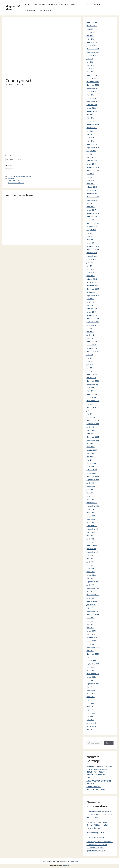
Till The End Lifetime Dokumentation (20, 176)
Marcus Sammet (93, 822)
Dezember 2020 (93, 124)
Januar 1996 (91, 516)
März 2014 (91, 276)
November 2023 (93, 85)
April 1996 (90, 509)
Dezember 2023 (93, 82)
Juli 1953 (90, 716)
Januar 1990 (91, 575)
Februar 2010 (92, 374)
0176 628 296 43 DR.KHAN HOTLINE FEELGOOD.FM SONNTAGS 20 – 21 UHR (97, 772)
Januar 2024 (91, 78)
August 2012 (91, 325)
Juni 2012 (90, 328)
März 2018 (91, 184)
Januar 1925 (91, 726)
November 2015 (93, 223)
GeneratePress (73, 861)
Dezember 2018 (93, 167)
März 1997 (91, 499)
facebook (11, 179)
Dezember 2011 (93, 348)
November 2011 (93, 351)
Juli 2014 (90, 263)
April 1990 (90, 568)
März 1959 (91, 693)
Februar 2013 (92, 309)
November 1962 (93, 674)
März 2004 (91, 447)
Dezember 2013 (93, 286)
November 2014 (93, 249)
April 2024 (90, 69)
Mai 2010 (90, 371)
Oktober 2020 (92, 128)
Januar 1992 (91, 549)
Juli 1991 (90, 555)
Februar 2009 (92, 394)
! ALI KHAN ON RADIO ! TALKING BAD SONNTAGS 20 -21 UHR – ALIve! (59, 5)
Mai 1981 (90, 621)
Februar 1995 (92, 526)
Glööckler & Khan (13, 181)
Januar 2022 (91, 108)
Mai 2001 (90, 457)
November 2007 (93, 407)
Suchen (109, 743)
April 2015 (90, 236)
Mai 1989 (90, 578)
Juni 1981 (90, 618)
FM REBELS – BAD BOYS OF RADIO (100, 766)
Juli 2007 (90, 411)
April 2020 (90, 138)
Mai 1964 (90, 667)
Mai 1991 (90, 559)
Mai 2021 (90, 115)
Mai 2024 (90, 65)
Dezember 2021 (93, 111)
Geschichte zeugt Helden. (16, 183)
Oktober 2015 (92, 226)
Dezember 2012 (93, 315)
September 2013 (93, 295)
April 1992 (90, 539)
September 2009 (93, 384)
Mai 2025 (90, 36)
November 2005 (93, 420)
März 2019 (91, 157)
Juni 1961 (90, 680)
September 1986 (93, 588)
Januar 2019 (91, 164)
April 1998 (90, 483)
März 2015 (91, 240)
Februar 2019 (92, 161)
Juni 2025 (90, 32)
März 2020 (91, 141)
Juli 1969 (90, 657)
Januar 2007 (91, 417)
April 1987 (90, 585)
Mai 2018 (90, 177)
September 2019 (93, 147)
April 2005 (90, 427)
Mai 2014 (90, 269)
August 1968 (91, 661)
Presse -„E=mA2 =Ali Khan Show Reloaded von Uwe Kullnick (99, 825)
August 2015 (91, 230)
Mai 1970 (90, 651)
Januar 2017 (91, 210)
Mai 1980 (90, 624)
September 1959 (93, 690)
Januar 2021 (91, 121)
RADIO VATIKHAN (46, 11)
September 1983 (93, 611)
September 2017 (93, 200)
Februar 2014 (92, 279)
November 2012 (93, 318)
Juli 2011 (90, 355)
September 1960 (93, 684)
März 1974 (91, 634)
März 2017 (91, 207)
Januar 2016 (91, 220)
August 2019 (91, 151)
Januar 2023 (91, 98)
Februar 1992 (92, 545)
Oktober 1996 (92, 503)
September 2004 (93, 440)
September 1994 (93, 529)
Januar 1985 (91, 605)
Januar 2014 (91, 282)
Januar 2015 (91, 243)
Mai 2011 (90, 358)
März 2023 (91, 95)
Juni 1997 (90, 490)
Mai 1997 (90, 493)
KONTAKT (97, 5)
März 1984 (91, 608)
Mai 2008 (90, 404)
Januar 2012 (91, 345)
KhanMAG (28, 5)
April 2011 (90, 361)
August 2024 (91, 55)
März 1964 (91, 670)
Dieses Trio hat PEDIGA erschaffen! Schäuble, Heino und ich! (99, 815)
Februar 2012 (92, 342)
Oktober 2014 (92, 253)
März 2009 (91, 391)
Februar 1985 (92, 601)
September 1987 (93, 582)
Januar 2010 (91, 378)
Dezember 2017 (93, 194)
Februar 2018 (92, 187)
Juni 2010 (90, 368)
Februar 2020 (92, 144)
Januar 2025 (91, 46)
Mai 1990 (90, 565)
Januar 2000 (91, 463)
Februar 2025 (92, 42)
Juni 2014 (90, 266)
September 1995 (93, 519)
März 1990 (91, 572)
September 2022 (93, 101)
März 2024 (91, 72)
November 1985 (93, 595)
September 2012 (93, 322)
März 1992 (91, 542)
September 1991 (93, 552)
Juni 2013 (90, 299)
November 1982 (93, 615)
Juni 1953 (90, 720)
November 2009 (93, 381)
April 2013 (90, 302)
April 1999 (90, 467)
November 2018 (93, 170)
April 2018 (90, 180)
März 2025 (91, 39)
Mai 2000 (90, 460)
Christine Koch (92, 837)
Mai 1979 (90, 628)
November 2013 (93, 289)
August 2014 (91, 259)
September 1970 (93, 647)
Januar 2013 (91, 312)
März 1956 (91, 707)
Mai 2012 (90, 332)
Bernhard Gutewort (94, 812)
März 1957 (91, 700)
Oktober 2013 (92, 292)
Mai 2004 (90, 443)
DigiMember (65, 866)
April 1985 (90, 598)
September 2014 (93, 256)
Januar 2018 (91, 190)
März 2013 (91, 305)
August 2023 (91, 92)
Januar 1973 (91, 641)
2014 (102, 833)
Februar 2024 (92, 75)
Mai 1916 (90, 730)
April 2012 (90, 335)
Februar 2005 (92, 434)
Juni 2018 (90, 174)
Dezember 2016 (93, 213)
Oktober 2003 (92, 450)
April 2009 (90, 388)
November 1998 (93, 476)
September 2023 (93, 88)
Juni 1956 (90, 703)
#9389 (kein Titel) (30, 11)
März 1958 (91, 697)
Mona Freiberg (92, 833)
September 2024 (93, 52)
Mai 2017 (90, 203)
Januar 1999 (91, 473)
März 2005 (91, 430)
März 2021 (91, 118)
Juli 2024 (90, 59)
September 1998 (93, 480)
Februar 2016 (92, 217)
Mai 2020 (90, 134)
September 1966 (93, 664)
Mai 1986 (90, 591)
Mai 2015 (90, 233)
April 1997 (90, 496)
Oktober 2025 (92, 26)
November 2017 (93, 197)
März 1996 (91, 513)
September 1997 (93, 486)
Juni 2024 (90, 62)
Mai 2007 (90, 414)
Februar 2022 (92, 105)
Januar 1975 (91, 631)
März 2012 (91, 338)
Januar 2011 (91, 365)
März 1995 (91, 522)
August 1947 (91, 723)
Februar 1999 (92, 470)
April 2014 (90, 272)
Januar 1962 (91, 677)
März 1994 (91, 532)
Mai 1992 (90, 536)
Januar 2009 (91, 397)
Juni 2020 (90, 131)
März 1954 (91, 713)
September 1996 (93, 506)
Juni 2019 (90, 154)
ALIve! (88, 5)
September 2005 (93, 424)
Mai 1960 (90, 687)
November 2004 (93, 437)
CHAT (89, 778)
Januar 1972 (91, 644)
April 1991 (90, 562)
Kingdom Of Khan (13, 8)
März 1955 (91, 710)
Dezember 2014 (93, 246)
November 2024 (93, 49)
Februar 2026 (92, 22)
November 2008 (93, 401)
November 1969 (93, 654)
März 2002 (91, 453)
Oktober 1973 (92, 638)
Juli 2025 (90, 29)
